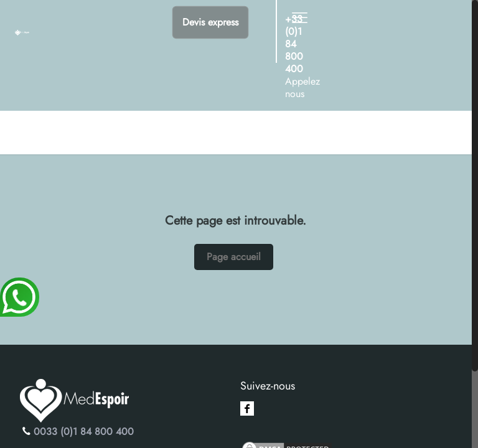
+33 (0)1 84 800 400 (294, 44)
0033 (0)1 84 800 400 (84, 432)
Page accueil (234, 257)
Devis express (210, 22)
